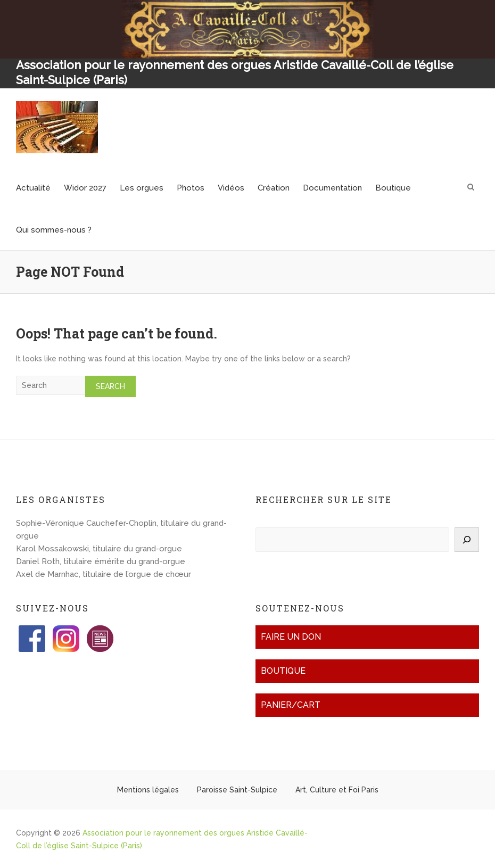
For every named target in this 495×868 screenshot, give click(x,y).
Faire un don (291, 637)
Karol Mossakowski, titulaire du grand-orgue (99, 549)
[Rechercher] (467, 540)
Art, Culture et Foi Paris (337, 790)
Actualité (33, 188)
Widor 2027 (85, 188)
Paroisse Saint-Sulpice (237, 790)
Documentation (332, 188)
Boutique (393, 188)
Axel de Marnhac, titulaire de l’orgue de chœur (104, 574)
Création (274, 188)
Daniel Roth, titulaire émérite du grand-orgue (101, 561)
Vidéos (231, 188)
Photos (191, 188)
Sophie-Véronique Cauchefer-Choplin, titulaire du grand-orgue (121, 530)
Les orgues (142, 188)
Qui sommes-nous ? (54, 230)
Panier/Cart (291, 705)
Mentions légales (148, 790)
